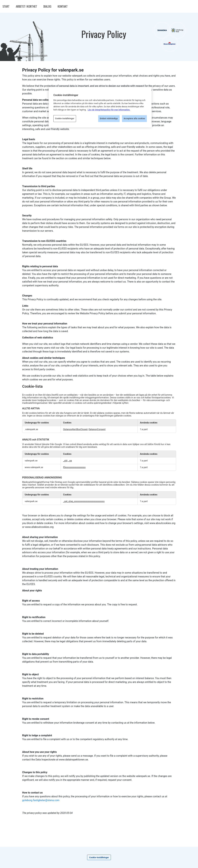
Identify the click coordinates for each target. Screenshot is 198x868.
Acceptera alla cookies (134, 119)
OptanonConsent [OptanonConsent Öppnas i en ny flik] (97, 429)
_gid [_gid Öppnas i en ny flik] (65, 461)
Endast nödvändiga (109, 119)
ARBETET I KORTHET (26, 6)
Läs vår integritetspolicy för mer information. (109, 110)
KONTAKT (63, 6)
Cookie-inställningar (99, 857)
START (6, 6)
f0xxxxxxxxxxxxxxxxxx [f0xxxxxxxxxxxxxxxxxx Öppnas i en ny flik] (74, 467)
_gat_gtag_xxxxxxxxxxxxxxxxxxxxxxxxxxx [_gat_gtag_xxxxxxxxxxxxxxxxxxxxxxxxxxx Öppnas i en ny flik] (84, 501)
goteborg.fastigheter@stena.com (41, 800)
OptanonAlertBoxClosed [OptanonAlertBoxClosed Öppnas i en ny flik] (75, 429)
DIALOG (47, 6)
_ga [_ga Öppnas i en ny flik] (70, 461)
